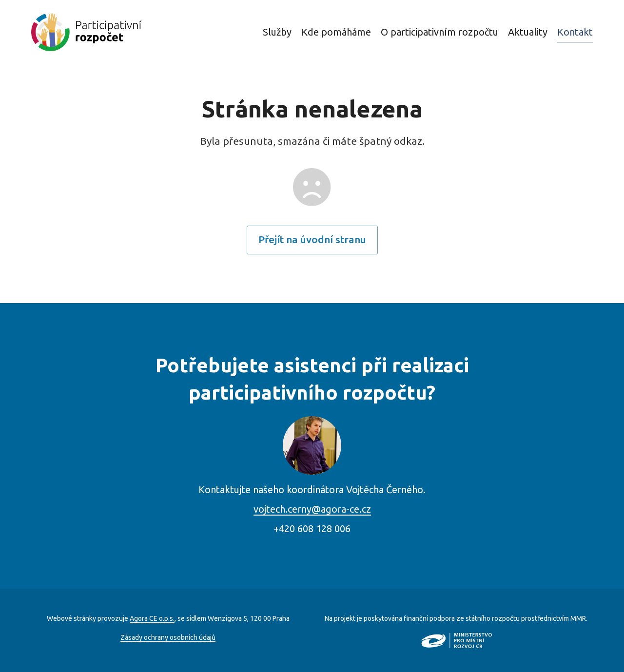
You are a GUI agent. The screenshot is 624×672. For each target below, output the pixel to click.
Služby (277, 32)
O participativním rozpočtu (439, 32)
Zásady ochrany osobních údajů (168, 637)
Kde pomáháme (336, 32)
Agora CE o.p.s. (152, 618)
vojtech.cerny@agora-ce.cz (312, 509)
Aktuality (528, 32)
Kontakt (575, 32)
